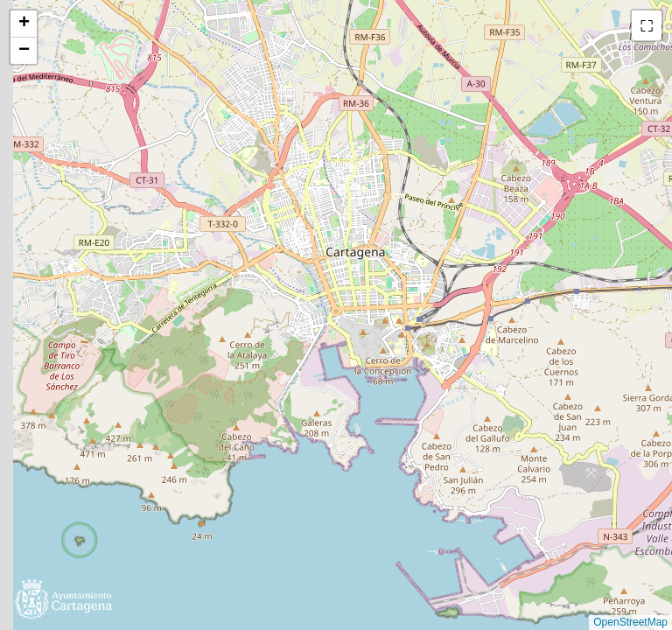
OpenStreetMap (630, 622)
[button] (24, 24)
